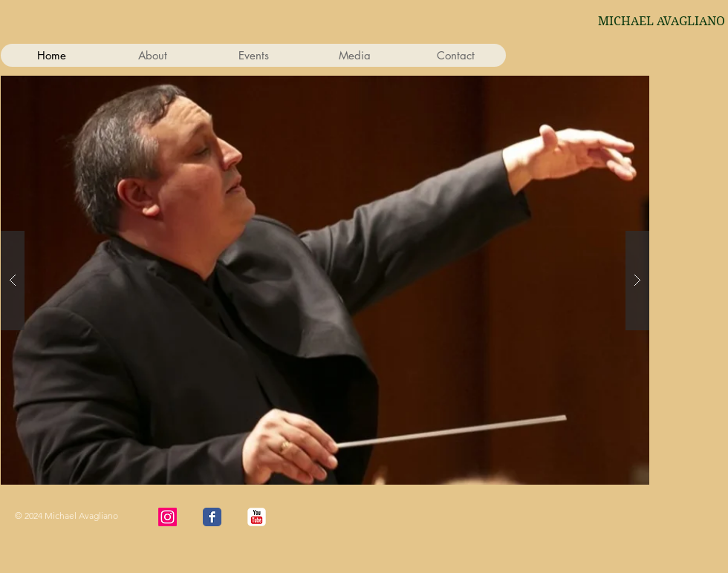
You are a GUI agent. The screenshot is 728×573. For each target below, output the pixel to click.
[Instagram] (168, 517)
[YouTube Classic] (257, 517)
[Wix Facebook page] (212, 517)
